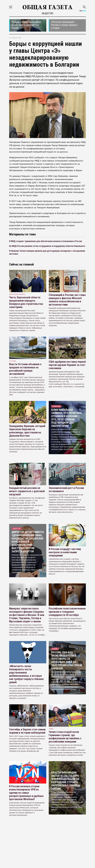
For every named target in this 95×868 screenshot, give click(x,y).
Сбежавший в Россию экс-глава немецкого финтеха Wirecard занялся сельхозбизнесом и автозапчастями (67, 300)
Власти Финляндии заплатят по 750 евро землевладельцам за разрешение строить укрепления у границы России (66, 781)
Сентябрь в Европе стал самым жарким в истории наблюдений (27, 731)
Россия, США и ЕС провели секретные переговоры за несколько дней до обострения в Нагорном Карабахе (67, 660)
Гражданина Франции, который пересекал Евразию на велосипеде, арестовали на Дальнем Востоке (27, 431)
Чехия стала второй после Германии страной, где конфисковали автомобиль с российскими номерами (65, 737)
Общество (47, 13)
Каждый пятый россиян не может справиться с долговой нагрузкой (27, 491)
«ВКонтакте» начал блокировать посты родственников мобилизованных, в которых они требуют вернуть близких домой (26, 674)
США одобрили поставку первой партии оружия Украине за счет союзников (67, 365)
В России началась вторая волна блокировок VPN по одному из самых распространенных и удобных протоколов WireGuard (26, 793)
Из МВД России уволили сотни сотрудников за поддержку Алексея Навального (47, 246)
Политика (56, 406)
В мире (55, 649)
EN (85, 11)
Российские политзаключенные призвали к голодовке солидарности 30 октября (67, 612)
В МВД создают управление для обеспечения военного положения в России (46, 241)
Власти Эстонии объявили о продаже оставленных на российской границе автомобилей (25, 369)
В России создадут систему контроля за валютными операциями (65, 552)
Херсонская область (17, 294)
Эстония (12, 361)
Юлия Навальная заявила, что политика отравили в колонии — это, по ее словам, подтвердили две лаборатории (66, 418)
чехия (51, 729)
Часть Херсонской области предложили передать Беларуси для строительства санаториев (26, 302)
